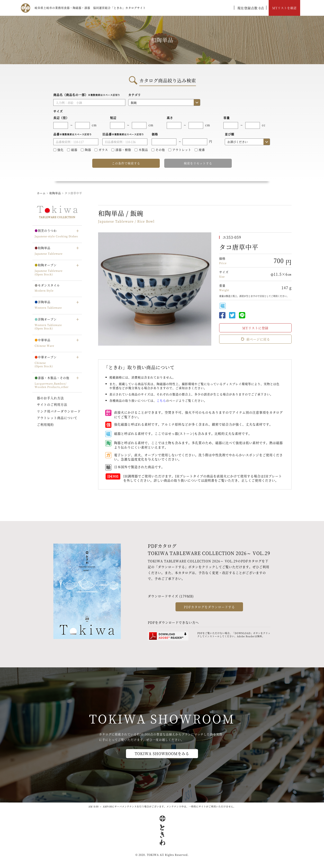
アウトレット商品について (57, 418)
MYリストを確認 (284, 8)
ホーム (41, 193)
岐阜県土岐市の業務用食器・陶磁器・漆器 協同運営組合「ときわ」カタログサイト (90, 8)
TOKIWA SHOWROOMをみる (162, 754)
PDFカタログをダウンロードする (209, 607)
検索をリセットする (198, 163)
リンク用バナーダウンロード (59, 411)
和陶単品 (55, 193)
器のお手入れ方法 (50, 398)
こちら (161, 400)
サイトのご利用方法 (52, 404)
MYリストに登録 (255, 328)
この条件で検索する (126, 163)
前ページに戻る (255, 339)
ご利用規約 (45, 424)
